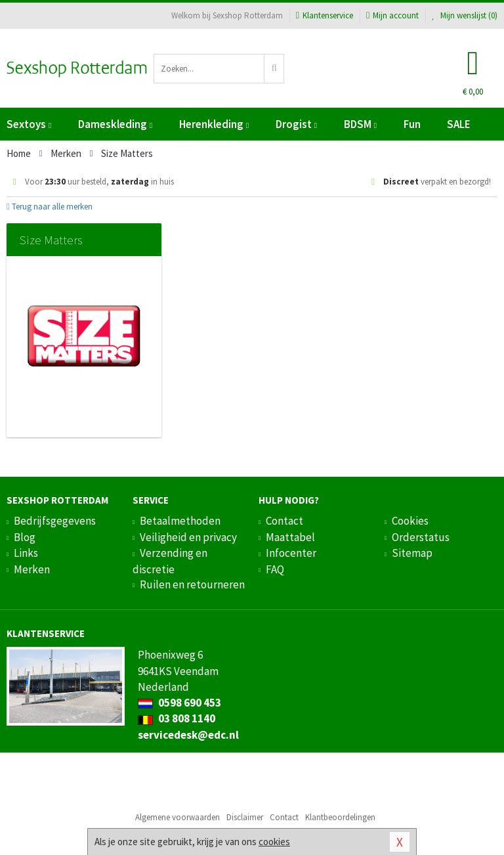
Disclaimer (245, 817)
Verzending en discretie (170, 561)
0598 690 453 (179, 703)
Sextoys (29, 124)
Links (26, 553)
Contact (284, 521)
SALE (459, 124)
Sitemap (412, 553)
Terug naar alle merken (50, 207)
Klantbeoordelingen (340, 817)
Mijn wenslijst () (465, 15)
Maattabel (290, 537)
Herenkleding (214, 124)
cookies (274, 842)
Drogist (296, 124)
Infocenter (291, 553)
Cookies (410, 521)
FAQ (275, 569)
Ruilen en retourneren (192, 584)
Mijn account (392, 15)
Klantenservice (325, 15)
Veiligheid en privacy (188, 537)
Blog (25, 537)
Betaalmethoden (180, 521)
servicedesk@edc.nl (188, 735)
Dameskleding (115, 124)
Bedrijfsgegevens (55, 521)
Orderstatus (421, 537)
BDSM (360, 124)
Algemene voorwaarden (178, 817)
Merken (32, 569)
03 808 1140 (177, 718)
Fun (412, 124)
